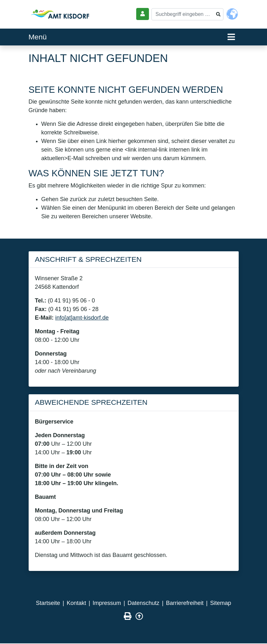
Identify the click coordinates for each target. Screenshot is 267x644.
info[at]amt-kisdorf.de (82, 318)
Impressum (107, 603)
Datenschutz (144, 603)
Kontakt (76, 603)
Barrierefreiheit (185, 603)
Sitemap (221, 603)
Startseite (48, 603)
